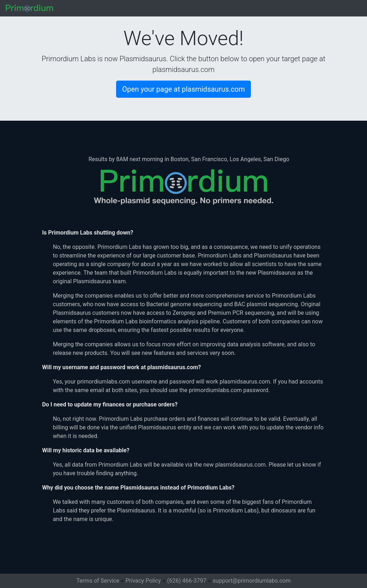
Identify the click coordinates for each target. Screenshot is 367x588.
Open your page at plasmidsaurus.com (183, 89)
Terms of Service (98, 581)
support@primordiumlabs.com (252, 581)
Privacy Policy (143, 581)
